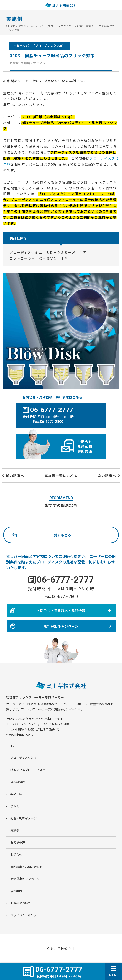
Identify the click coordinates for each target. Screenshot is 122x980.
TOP (13, 746)
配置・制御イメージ (24, 818)
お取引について (21, 903)
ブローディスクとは (23, 758)
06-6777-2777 (65, 580)
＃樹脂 (14, 63)
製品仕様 (16, 794)
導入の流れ (18, 782)
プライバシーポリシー (25, 915)
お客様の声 (18, 842)
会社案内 (16, 891)
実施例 (15, 830)
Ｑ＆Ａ (15, 806)
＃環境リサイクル (33, 63)
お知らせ (16, 855)
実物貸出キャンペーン (25, 879)
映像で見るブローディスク (28, 770)
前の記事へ (15, 476)
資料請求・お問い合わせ (26, 867)
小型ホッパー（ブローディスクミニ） (40, 46)
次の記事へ (107, 476)
